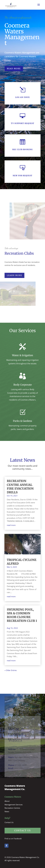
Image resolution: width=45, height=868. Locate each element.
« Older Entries (11, 670)
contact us (22, 830)
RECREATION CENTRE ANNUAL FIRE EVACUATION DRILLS (20, 487)
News (7, 811)
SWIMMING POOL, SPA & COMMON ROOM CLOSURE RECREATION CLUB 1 (22, 617)
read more (11, 525)
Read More (14, 69)
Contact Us (9, 822)
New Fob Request (22, 176)
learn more (14, 275)
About (7, 801)
